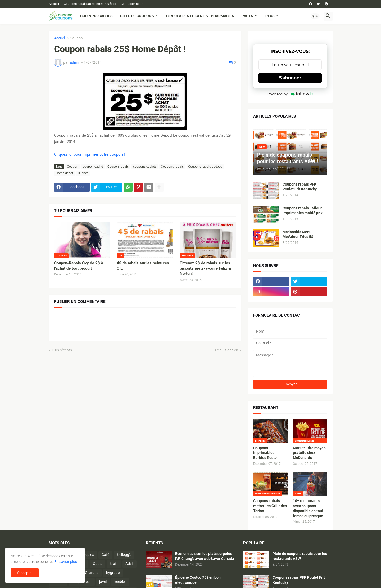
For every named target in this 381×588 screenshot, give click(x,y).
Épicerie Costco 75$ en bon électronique (198, 580)
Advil (129, 564)
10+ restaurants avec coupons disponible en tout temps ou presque (308, 508)
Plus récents (62, 350)
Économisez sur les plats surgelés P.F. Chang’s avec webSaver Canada (205, 556)
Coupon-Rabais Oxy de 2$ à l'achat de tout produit (79, 266)
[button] (315, 16)
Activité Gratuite (85, 573)
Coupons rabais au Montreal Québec (90, 4)
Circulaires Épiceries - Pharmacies (200, 16)
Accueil (54, 4)
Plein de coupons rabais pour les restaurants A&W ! (300, 556)
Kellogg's (124, 555)
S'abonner (290, 78)
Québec (83, 173)
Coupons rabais (172, 167)
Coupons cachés (96, 16)
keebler (120, 582)
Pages (247, 16)
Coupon (76, 38)
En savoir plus (66, 562)
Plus (270, 16)
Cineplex (87, 555)
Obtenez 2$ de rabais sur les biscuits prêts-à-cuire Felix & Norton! (205, 268)
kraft (114, 564)
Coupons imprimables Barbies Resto (265, 453)
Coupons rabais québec (205, 167)
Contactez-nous (132, 4)
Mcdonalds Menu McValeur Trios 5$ (298, 234)
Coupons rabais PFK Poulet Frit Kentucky (300, 187)
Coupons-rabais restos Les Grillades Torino (270, 506)
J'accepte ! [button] (25, 573)
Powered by (290, 94)
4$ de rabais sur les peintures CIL (143, 266)
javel (103, 582)
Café (105, 555)
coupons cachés (145, 167)
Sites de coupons (137, 16)
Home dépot (64, 173)
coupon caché (93, 167)
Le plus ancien (227, 350)
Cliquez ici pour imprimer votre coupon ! (89, 154)
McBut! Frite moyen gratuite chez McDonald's (309, 453)
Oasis (97, 564)
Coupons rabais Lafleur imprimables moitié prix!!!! (305, 211)
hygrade (113, 573)
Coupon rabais (118, 167)
